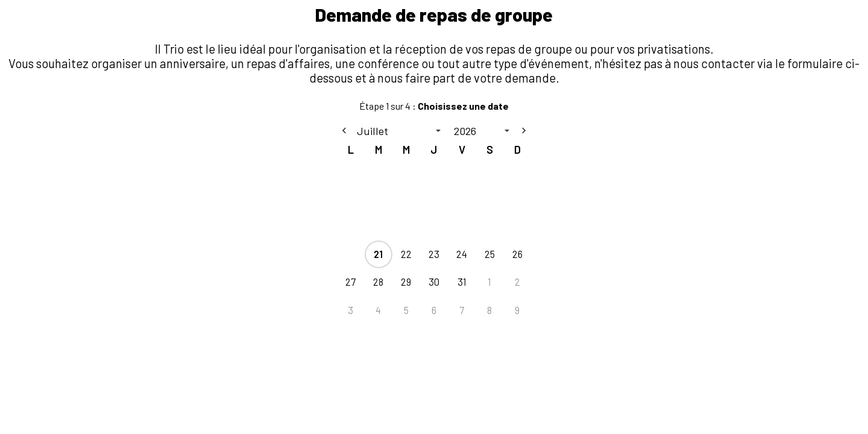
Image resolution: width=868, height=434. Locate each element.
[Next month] (524, 131)
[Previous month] (344, 131)
